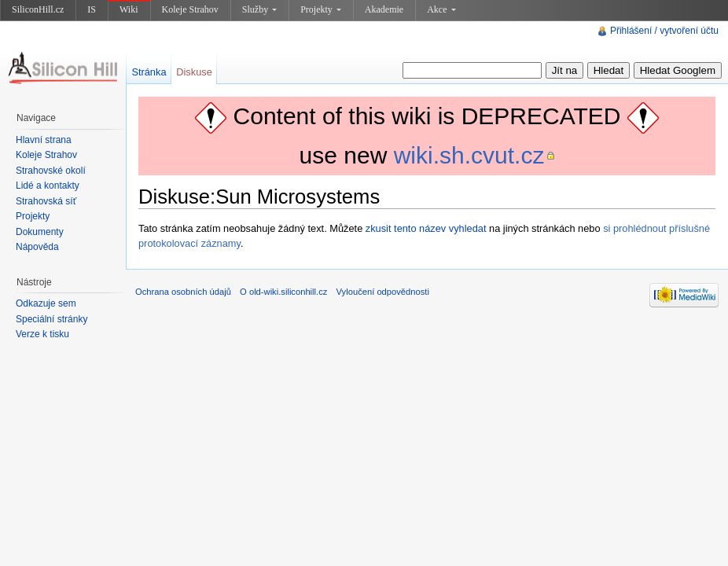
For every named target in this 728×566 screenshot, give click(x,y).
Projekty (321, 9)
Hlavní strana (44, 140)
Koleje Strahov (190, 9)
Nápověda (37, 247)
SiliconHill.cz (38, 9)
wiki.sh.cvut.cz (469, 155)
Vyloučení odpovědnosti (383, 292)
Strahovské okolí (51, 171)
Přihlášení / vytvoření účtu (664, 31)
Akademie (384, 9)
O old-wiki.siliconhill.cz (283, 292)
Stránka (149, 72)
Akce (441, 9)
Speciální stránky (51, 319)
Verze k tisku (42, 334)
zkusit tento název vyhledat (426, 228)
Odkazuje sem (46, 303)
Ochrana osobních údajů (183, 292)
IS (92, 9)
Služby (259, 9)
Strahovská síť (46, 201)
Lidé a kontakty (48, 186)
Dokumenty (40, 232)
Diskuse (194, 72)
